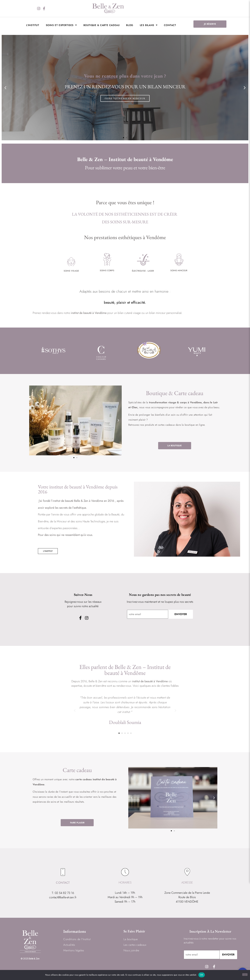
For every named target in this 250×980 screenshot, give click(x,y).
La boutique (131, 939)
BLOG (130, 25)
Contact (170, 25)
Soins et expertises (61, 25)
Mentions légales (74, 951)
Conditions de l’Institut (77, 939)
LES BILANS (149, 25)
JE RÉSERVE (210, 24)
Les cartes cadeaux (135, 945)
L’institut (33, 25)
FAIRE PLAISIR (77, 823)
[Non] (245, 975)
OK (202, 975)
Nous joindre (131, 951)
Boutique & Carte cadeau (102, 25)
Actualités (69, 945)
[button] (5, 88)
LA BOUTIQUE (175, 446)
